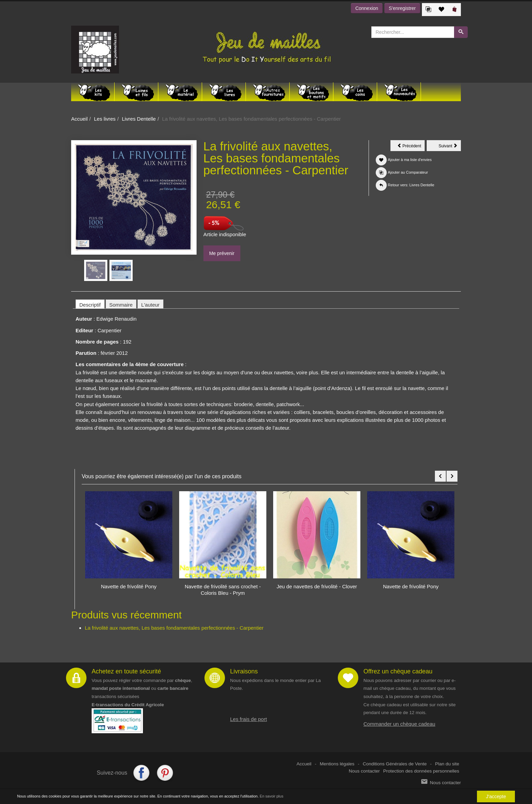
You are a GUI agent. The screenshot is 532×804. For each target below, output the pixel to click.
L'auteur (150, 305)
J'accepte (496, 796)
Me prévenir (222, 253)
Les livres (105, 119)
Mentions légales (337, 764)
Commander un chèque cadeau (399, 724)
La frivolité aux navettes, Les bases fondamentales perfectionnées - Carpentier (174, 628)
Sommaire (121, 305)
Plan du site (447, 764)
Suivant (450, 147)
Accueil (79, 119)
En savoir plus (272, 796)
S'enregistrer (402, 8)
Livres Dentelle (139, 119)
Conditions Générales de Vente (395, 764)
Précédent (411, 147)
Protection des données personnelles (421, 771)
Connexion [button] (367, 8)
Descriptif (90, 305)
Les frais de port (249, 719)
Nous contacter (364, 771)
